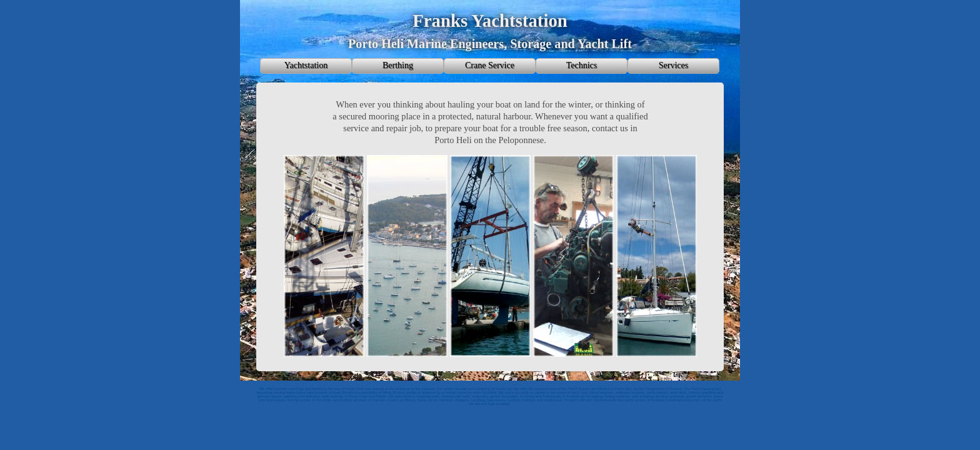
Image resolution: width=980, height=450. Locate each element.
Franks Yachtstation (490, 21)
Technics (582, 65)
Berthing (398, 65)
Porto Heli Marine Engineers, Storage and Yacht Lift (490, 44)
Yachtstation (306, 65)
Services (673, 65)
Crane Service (490, 65)
